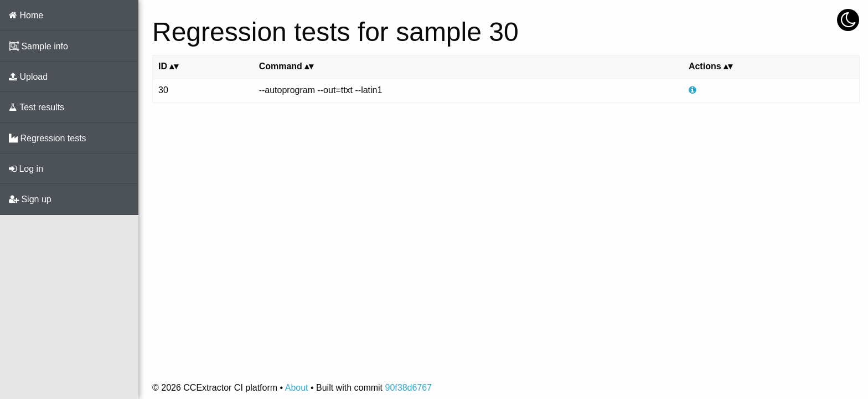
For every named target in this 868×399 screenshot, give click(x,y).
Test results (37, 107)
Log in (26, 169)
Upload (28, 77)
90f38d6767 (408, 388)
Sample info (38, 46)
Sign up (30, 199)
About (297, 388)
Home (26, 15)
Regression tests (48, 138)
